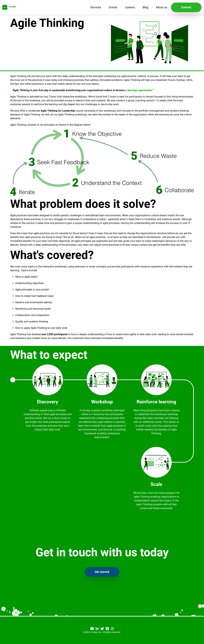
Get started (102, 572)
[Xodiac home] (9, 7)
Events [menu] (113, 7)
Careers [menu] (130, 7)
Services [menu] (96, 7)
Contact (186, 7)
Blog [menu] (145, 7)
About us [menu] (162, 7)
